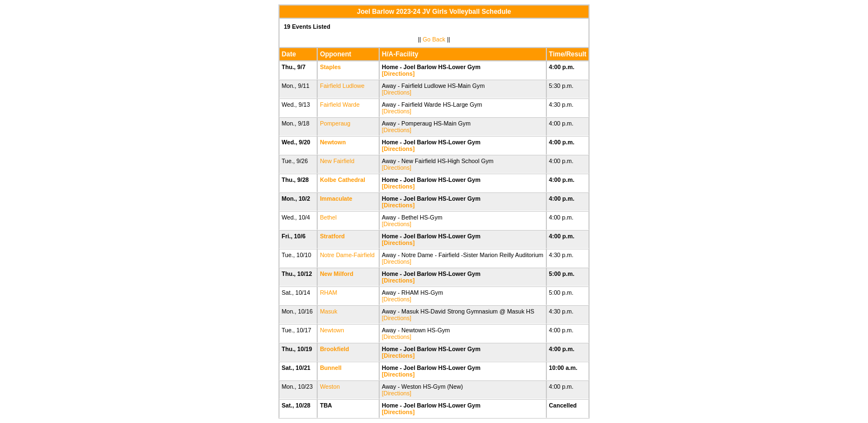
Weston (330, 387)
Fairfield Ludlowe (342, 86)
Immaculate (336, 199)
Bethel (328, 217)
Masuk (329, 311)
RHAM (329, 293)
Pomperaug (335, 123)
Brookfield (335, 349)
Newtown (333, 142)
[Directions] (398, 74)
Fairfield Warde (340, 105)
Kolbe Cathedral (343, 180)
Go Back (434, 39)
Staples (330, 67)
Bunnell (331, 368)
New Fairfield (337, 161)
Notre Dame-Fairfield (347, 255)
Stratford (332, 236)
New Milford (337, 274)
